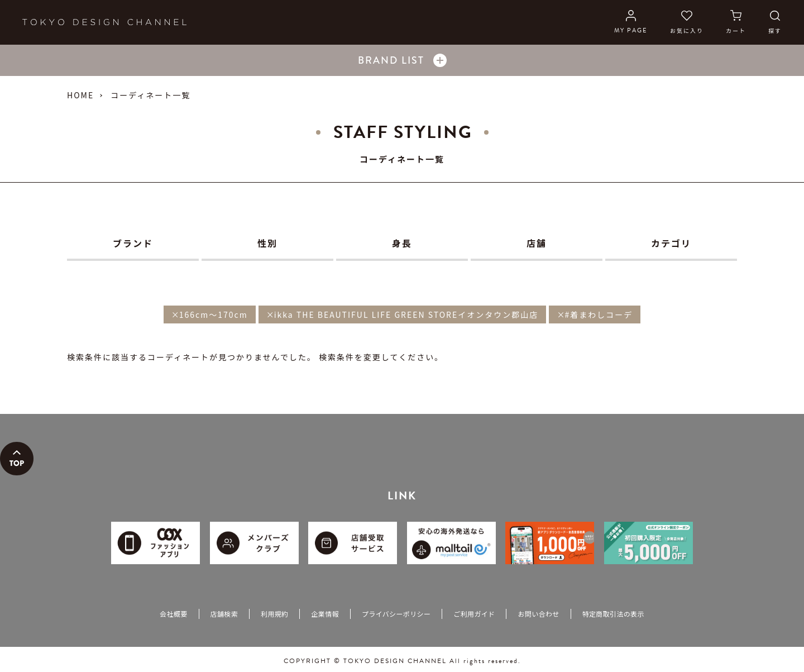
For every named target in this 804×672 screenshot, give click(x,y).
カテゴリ (671, 243)
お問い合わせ (538, 614)
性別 (267, 243)
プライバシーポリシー (396, 614)
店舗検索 (224, 614)
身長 (402, 243)
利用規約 (274, 614)
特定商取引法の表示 (613, 614)
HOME (80, 95)
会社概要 (173, 614)
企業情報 (325, 614)
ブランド (133, 243)
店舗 (537, 243)
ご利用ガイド (474, 614)
